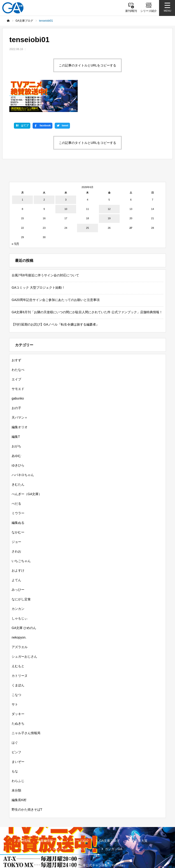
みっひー (18, 563)
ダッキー (18, 687)
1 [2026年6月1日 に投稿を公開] (23, 173)
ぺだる (16, 477)
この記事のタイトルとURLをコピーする (87, 65)
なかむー (18, 506)
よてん (16, 554)
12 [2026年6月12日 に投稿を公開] (109, 183)
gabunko (18, 372)
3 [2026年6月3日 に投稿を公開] (66, 173)
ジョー (16, 515)
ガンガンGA (113, 822)
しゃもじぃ (20, 592)
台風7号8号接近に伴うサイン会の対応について (45, 249)
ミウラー (18, 487)
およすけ (18, 544)
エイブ (16, 353)
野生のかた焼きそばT (27, 783)
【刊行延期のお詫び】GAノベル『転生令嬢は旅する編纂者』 (55, 298)
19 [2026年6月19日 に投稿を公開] (109, 192)
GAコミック (86, 822)
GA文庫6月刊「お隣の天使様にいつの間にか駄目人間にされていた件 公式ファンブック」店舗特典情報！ (87, 286)
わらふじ (18, 754)
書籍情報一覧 (50, 814)
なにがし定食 (21, 573)
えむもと (18, 640)
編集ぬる (18, 496)
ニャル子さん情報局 (26, 707)
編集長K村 (19, 774)
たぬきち (18, 697)
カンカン (18, 582)
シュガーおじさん (24, 630)
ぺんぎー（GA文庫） (27, 468)
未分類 (16, 764)
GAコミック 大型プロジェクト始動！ (38, 261)
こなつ (16, 668)
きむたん (18, 458)
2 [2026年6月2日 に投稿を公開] (44, 173)
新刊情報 (24, 814)
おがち (16, 420)
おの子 (16, 382)
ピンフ (16, 726)
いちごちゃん (21, 535)
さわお (16, 525)
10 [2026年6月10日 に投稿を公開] (66, 183)
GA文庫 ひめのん (24, 601)
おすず (16, 334)
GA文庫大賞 (139, 814)
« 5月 (15, 217)
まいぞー (18, 735)
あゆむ (16, 429)
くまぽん (18, 659)
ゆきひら (18, 439)
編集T (16, 410)
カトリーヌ (20, 649)
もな (15, 745)
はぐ (15, 716)
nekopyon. (19, 611)
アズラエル (20, 621)
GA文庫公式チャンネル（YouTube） (101, 839)
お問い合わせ (133, 846)
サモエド (18, 362)
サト (15, 678)
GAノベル (60, 822)
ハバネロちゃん (23, 448)
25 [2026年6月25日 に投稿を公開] (87, 201)
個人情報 (107, 846)
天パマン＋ (20, 391)
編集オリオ (20, 401)
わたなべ (18, 343)
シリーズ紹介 (79, 814)
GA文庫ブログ (109, 814)
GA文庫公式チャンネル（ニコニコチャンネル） (56, 846)
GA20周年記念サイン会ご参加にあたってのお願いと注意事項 (56, 273)
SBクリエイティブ (51, 839)
